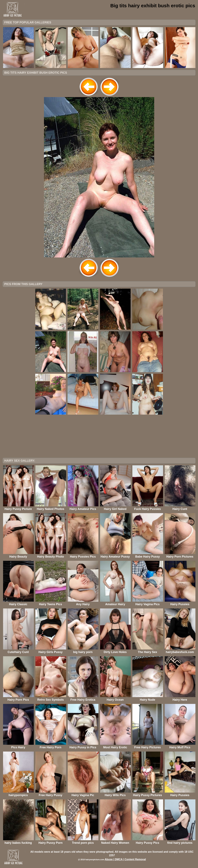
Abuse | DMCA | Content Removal (125, 859)
